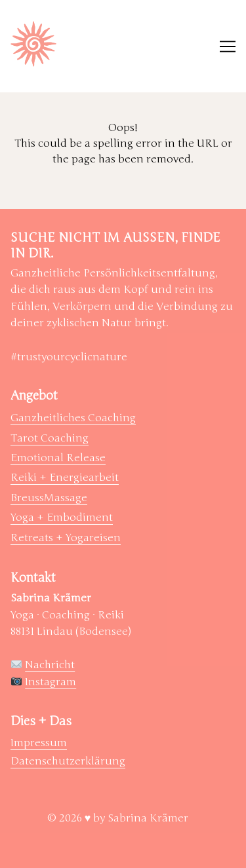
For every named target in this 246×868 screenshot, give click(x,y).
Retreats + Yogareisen (66, 538)
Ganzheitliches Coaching (73, 418)
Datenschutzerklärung (68, 761)
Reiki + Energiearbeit (65, 478)
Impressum (39, 743)
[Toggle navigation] (228, 47)
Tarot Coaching (50, 438)
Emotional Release (58, 458)
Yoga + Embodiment (62, 518)
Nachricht (50, 665)
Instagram (51, 682)
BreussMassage (49, 498)
